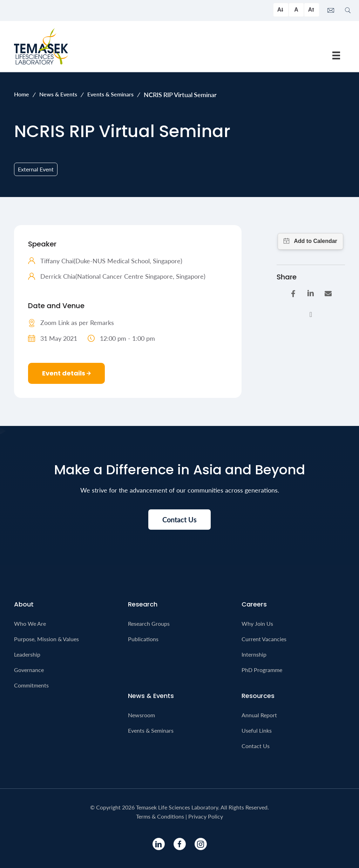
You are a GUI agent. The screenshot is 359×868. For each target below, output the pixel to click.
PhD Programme (262, 670)
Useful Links (257, 730)
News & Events (58, 94)
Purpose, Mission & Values (46, 639)
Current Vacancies (264, 639)
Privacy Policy (206, 816)
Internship (254, 654)
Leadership (27, 654)
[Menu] (336, 55)
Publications (143, 639)
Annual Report (259, 715)
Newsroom (141, 715)
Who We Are (30, 623)
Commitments (31, 685)
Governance (29, 670)
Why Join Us (257, 623)
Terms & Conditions (160, 816)
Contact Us (256, 746)
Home (22, 94)
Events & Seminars (110, 94)
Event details (66, 373)
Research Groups (149, 623)
